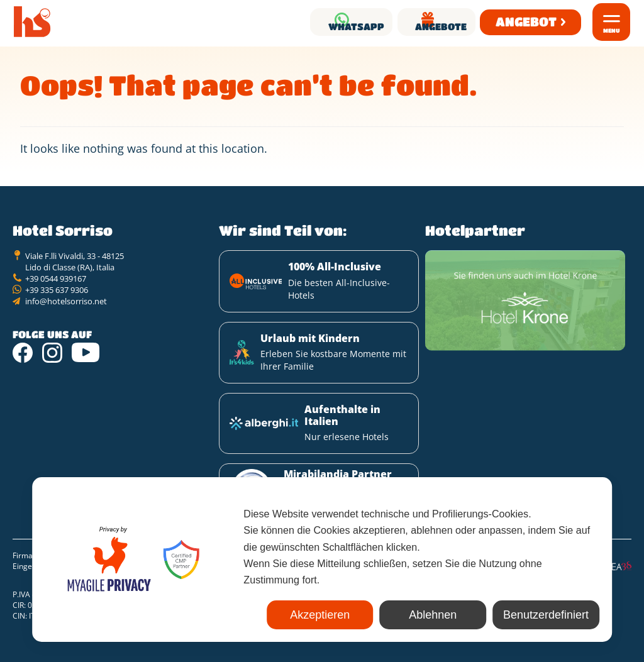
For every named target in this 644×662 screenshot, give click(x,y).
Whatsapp (290, 22)
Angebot (519, 22)
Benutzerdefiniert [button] (533, 615)
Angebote (417, 22)
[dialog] (322, 563)
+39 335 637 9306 (57, 304)
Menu (612, 30)
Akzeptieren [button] (256, 615)
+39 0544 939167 (56, 292)
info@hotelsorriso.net (66, 315)
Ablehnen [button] (394, 615)
